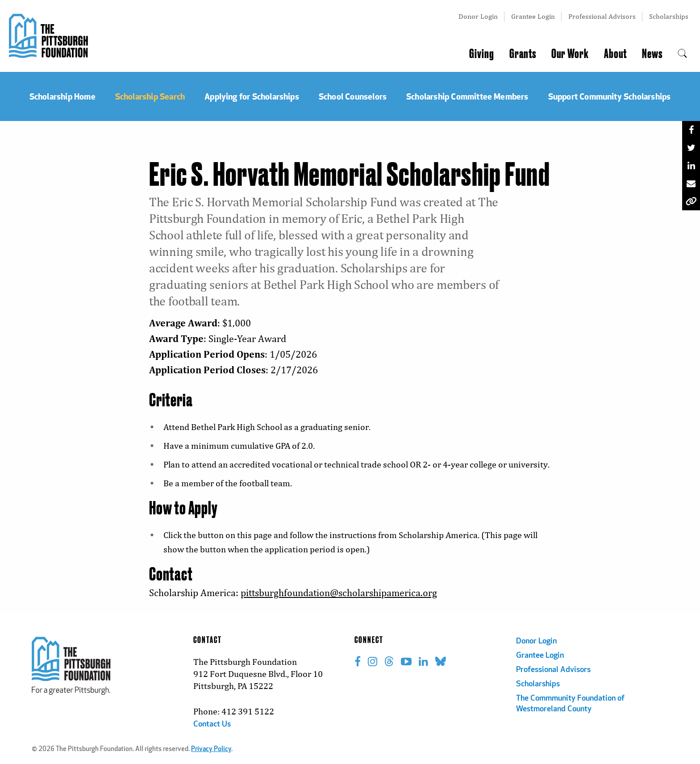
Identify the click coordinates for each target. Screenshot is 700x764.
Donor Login (478, 16)
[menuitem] (682, 54)
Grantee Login (533, 16)
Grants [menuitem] (523, 54)
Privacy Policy (211, 749)
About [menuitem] (615, 54)
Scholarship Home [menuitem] (62, 96)
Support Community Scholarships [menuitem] (610, 96)
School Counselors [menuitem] (353, 96)
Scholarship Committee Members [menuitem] (467, 96)
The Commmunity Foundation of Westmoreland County (570, 704)
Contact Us (212, 724)
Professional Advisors (602, 16)
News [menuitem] (652, 54)
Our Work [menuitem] (570, 54)
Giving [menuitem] (482, 54)
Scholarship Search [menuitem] (150, 96)
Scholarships (669, 16)
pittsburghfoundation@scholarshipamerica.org (339, 593)
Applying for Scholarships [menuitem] (252, 96)
